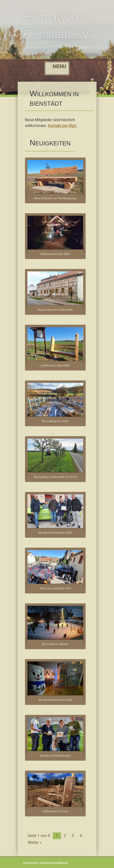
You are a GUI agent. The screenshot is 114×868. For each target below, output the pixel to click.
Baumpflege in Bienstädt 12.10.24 (55, 477)
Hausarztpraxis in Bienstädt (55, 310)
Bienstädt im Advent (55, 644)
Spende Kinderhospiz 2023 (55, 533)
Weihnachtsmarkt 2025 (55, 254)
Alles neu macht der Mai (55, 588)
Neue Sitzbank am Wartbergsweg (55, 198)
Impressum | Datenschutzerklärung (46, 863)
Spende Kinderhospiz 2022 (55, 700)
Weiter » (35, 842)
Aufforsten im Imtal (55, 811)
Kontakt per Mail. (62, 126)
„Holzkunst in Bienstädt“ (55, 365)
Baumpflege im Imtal (55, 421)
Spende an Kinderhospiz (55, 755)
